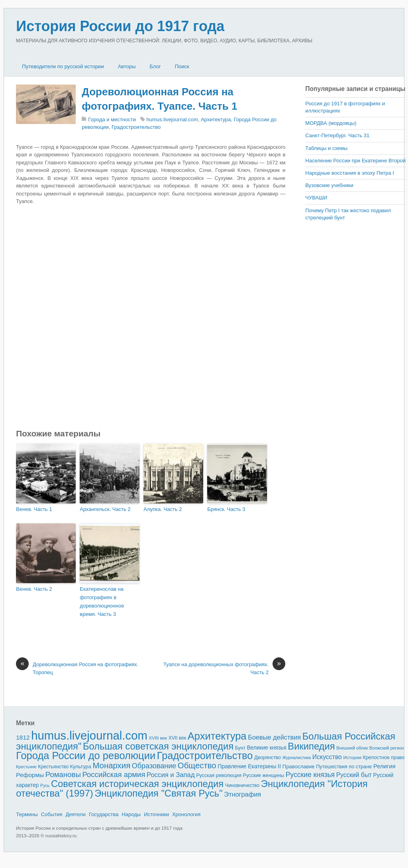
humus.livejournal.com (172, 119)
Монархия (111, 765)
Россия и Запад (171, 775)
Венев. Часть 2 (34, 589)
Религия (384, 766)
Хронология (186, 814)
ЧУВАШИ (316, 198)
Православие (299, 766)
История (353, 757)
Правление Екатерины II (249, 766)
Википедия (311, 746)
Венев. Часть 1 (34, 509)
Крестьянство (53, 767)
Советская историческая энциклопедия (137, 784)
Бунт (240, 748)
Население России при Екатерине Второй (355, 161)
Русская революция (219, 775)
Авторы (127, 66)
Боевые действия (274, 737)
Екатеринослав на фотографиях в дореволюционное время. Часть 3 (102, 601)
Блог (155, 66)
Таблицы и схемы (326, 148)
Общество (197, 765)
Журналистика (296, 758)
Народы (131, 814)
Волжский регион (387, 748)
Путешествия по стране (344, 766)
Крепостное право (384, 758)
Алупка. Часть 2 (163, 509)
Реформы (30, 775)
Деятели (76, 814)
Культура (81, 766)
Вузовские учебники (329, 185)
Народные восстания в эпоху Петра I (350, 173)
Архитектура (216, 119)
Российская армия (114, 774)
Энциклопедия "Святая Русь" (158, 793)
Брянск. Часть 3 (226, 509)
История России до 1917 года (120, 26)
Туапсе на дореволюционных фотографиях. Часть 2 (224, 668)
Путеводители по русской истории (63, 66)
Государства (104, 814)
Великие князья (267, 748)
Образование (154, 766)
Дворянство (268, 758)
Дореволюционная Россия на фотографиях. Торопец (77, 668)
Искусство (327, 757)
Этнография (242, 794)
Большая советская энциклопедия (158, 746)
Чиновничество (242, 785)
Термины (27, 814)
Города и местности (112, 119)
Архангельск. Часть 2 (105, 509)
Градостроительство (136, 127)
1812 (23, 737)
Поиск (182, 66)
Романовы (63, 774)
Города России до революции (86, 756)
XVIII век (158, 738)
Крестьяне (26, 767)
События (52, 814)
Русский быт (354, 775)
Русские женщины (264, 775)
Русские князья (310, 775)
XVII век (177, 738)
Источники (156, 814)
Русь (45, 785)
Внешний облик (352, 748)
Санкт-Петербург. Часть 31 (337, 135)
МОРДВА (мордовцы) (331, 123)
